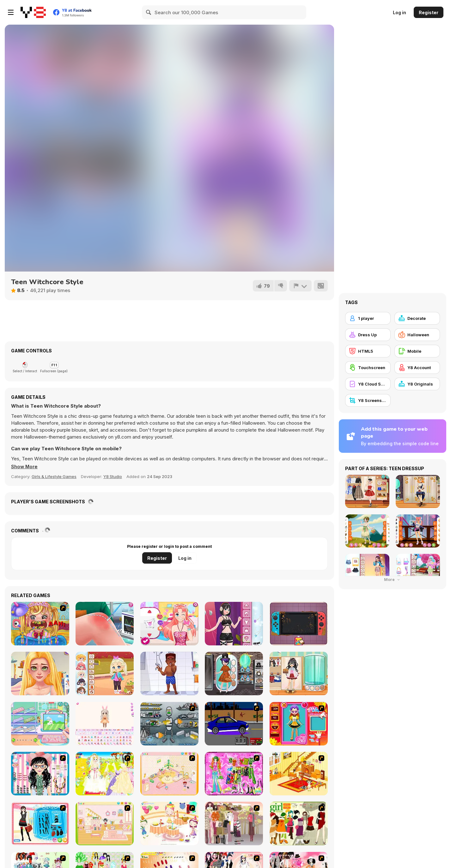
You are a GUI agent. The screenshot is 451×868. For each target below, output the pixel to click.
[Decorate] (417, 318)
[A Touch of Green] (234, 774)
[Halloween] (417, 335)
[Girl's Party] (169, 823)
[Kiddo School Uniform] (299, 673)
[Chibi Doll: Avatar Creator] (105, 724)
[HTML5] (368, 351)
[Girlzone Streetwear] (234, 624)
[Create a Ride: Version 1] (234, 724)
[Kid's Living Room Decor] (299, 774)
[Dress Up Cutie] (40, 774)
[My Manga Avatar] (169, 624)
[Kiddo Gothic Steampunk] (234, 673)
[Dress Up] (368, 335)
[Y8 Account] (417, 368)
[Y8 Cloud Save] (368, 384)
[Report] (300, 286)
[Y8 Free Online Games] (33, 12)
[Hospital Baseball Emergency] (169, 673)
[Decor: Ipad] (40, 724)
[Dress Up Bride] (105, 774)
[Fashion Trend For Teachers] (234, 823)
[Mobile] (417, 351)
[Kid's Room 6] (105, 823)
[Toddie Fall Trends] (105, 673)
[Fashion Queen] (40, 823)
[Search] (149, 12)
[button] (25, 467)
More (393, 580)
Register (429, 12)
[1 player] (368, 318)
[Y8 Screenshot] (368, 400)
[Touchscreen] (368, 368)
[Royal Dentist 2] (40, 624)
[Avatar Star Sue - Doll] (299, 724)
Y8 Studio (113, 476)
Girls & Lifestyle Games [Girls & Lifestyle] (54, 476)
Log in (399, 12)
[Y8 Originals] (417, 384)
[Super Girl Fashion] (299, 823)
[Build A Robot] (169, 724)
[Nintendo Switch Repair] (299, 624)
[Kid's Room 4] (169, 774)
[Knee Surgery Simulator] (105, 624)
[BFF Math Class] (40, 673)
